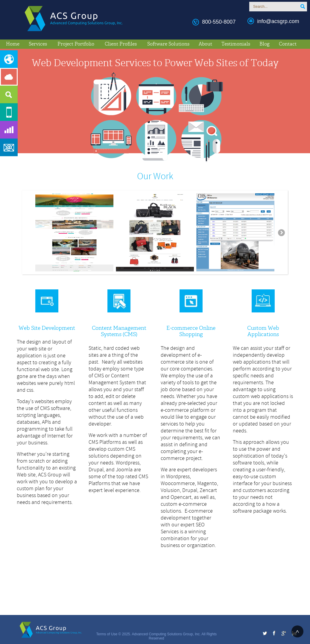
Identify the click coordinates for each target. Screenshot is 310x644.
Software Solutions (168, 44)
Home (13, 44)
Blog (265, 44)
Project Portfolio (76, 44)
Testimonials (236, 44)
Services (38, 44)
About (205, 44)
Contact (288, 44)
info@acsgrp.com (278, 21)
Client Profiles (121, 44)
